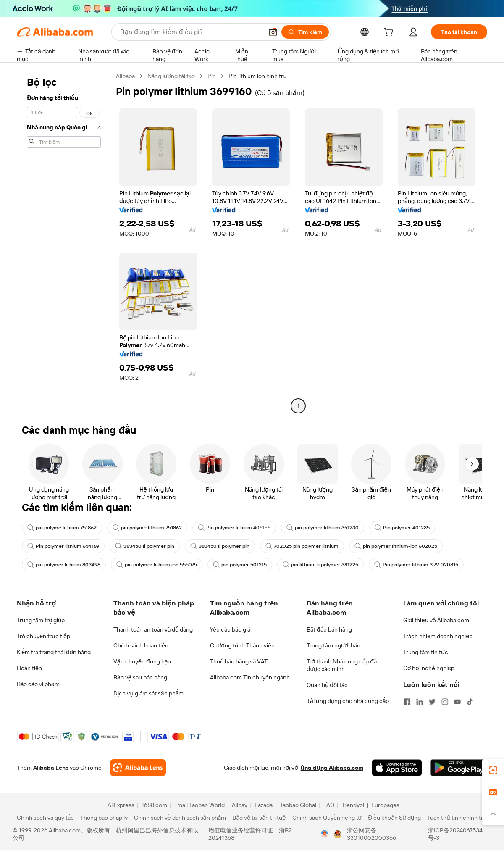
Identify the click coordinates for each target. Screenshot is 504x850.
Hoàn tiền (29, 668)
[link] (493, 770)
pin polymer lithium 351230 (323, 528)
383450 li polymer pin (145, 546)
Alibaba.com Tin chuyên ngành (250, 677)
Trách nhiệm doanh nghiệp (438, 636)
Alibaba (125, 76)
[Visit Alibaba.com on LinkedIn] (420, 702)
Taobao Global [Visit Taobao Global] (298, 805)
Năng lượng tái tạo (171, 76)
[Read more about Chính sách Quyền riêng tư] (325, 818)
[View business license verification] (325, 834)
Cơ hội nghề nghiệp (429, 668)
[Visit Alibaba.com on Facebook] (407, 702)
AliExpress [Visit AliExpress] (121, 805)
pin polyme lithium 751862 (62, 528)
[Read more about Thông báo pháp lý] (102, 818)
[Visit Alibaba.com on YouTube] (457, 702)
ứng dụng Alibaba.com (332, 768)
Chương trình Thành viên (242, 645)
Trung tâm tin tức (426, 652)
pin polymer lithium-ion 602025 (396, 546)
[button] (273, 32)
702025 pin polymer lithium (302, 546)
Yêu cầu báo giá (230, 629)
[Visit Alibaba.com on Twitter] (432, 702)
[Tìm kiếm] (305, 32)
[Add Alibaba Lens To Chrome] (138, 768)
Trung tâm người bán (333, 645)
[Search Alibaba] (191, 32)
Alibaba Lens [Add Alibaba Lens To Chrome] (51, 768)
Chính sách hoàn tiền (141, 645)
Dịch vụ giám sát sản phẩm (148, 693)
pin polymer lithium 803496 (64, 565)
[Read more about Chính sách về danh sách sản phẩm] (178, 818)
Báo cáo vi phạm (38, 684)
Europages (385, 805)
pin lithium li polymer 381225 (320, 565)
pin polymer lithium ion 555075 (157, 565)
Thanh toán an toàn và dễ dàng (153, 629)
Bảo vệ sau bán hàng (140, 677)
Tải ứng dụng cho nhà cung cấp (348, 701)
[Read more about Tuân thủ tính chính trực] (457, 818)
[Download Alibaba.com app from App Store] (397, 768)
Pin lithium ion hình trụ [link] (257, 76)
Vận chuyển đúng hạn (142, 661)
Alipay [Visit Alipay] (240, 805)
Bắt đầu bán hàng (329, 629)
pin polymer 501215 (240, 565)
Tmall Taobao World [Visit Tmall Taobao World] (199, 805)
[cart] (390, 33)
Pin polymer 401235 (402, 528)
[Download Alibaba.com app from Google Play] (459, 768)
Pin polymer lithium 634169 (63, 546)
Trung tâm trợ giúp (41, 620)
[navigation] (64, 242)
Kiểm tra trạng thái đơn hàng (54, 652)
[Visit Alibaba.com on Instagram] (445, 702)
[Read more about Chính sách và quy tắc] (44, 818)
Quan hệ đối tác (327, 685)
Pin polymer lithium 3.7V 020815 (416, 565)
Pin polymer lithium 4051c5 (234, 528)
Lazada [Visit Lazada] (264, 805)
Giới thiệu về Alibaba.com (436, 620)
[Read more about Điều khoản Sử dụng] (392, 818)
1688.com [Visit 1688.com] (154, 805)
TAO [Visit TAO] (329, 805)
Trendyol (353, 805)
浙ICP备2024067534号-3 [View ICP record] (455, 834)
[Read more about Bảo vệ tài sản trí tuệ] (257, 818)
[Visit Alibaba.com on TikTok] (470, 702)
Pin (212, 76)
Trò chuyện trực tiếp (43, 636)
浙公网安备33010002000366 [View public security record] (371, 834)
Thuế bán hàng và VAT (239, 661)
